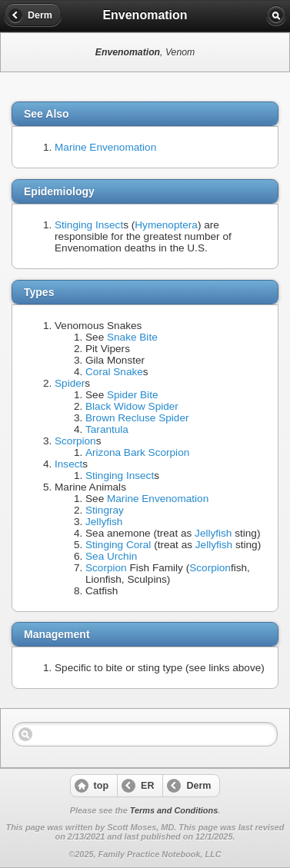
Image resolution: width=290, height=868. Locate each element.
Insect (68, 464)
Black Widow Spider (132, 406)
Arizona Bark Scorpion (137, 452)
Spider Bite (133, 395)
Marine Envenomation (105, 147)
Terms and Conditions (174, 810)
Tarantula (107, 429)
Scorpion (75, 441)
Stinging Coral (118, 545)
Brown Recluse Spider (137, 418)
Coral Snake (114, 372)
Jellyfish (104, 522)
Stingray (105, 510)
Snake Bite (132, 337)
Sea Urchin (111, 556)
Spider (70, 383)
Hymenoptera (166, 225)
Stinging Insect (89, 225)
